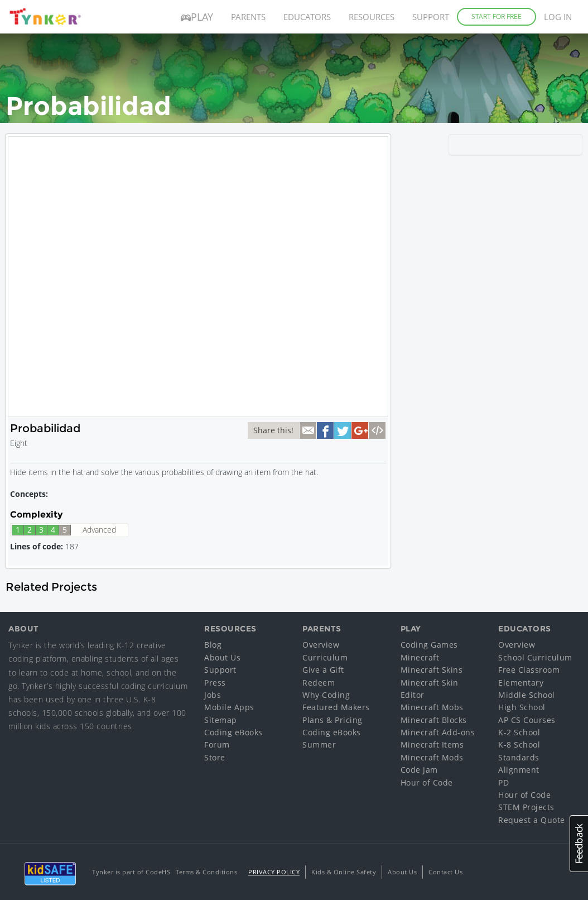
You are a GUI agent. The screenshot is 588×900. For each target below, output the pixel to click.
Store (215, 757)
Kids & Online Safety (344, 872)
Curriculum (325, 657)
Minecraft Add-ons (438, 732)
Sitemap (221, 720)
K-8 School (519, 745)
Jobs (213, 695)
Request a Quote (532, 820)
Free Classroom (529, 670)
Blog (213, 645)
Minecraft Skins (432, 670)
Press (215, 683)
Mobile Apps (229, 707)
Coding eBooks (233, 732)
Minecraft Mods (432, 757)
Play (197, 17)
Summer (319, 745)
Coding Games (429, 645)
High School (522, 707)
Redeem (319, 683)
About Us (222, 657)
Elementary (521, 683)
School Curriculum (535, 657)
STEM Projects (526, 807)
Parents (248, 17)
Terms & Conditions (206, 872)
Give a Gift (323, 670)
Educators (307, 17)
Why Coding (326, 695)
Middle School (527, 695)
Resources (372, 17)
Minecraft (420, 657)
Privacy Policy (274, 872)
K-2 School (519, 732)
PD (503, 782)
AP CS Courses (527, 720)
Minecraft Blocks (434, 720)
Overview (321, 645)
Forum (217, 745)
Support (431, 17)
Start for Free (497, 16)
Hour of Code (427, 782)
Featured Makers (336, 707)
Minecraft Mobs (432, 707)
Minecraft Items (432, 745)
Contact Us (445, 872)
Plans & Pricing (332, 720)
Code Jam (419, 770)
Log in (558, 17)
